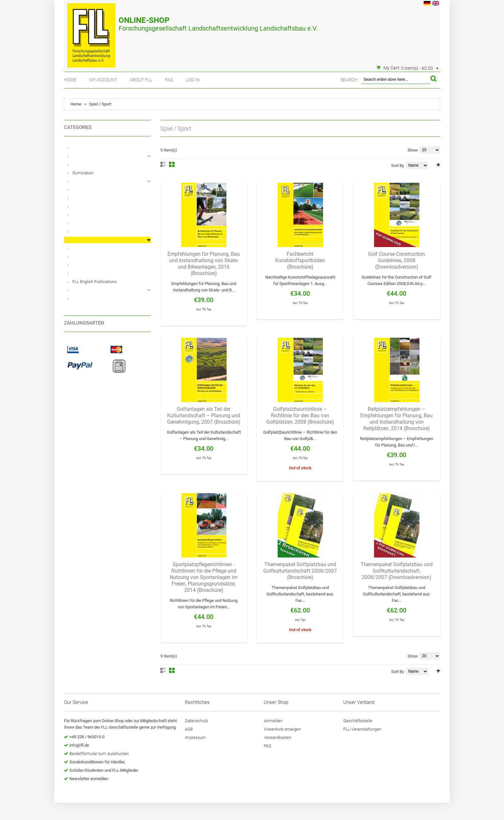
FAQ (169, 80)
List (163, 164)
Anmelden (273, 721)
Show (413, 150)
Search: (349, 80)
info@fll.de (79, 745)
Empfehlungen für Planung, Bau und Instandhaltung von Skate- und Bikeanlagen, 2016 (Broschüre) (204, 264)
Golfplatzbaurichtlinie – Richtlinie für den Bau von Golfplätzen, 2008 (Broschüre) (300, 415)
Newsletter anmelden (89, 779)
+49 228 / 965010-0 (87, 737)
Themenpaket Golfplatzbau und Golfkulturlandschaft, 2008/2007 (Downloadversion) (397, 571)
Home (70, 80)
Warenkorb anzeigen (282, 729)
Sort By (398, 166)
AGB (189, 729)
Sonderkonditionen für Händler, (97, 762)
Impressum (195, 737)
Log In (193, 80)
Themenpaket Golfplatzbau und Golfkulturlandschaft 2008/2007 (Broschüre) (300, 571)
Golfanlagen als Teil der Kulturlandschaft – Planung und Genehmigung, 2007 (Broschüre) (204, 415)
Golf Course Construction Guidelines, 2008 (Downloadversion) (396, 260)
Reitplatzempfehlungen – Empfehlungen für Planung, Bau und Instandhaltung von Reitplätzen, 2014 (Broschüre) (396, 419)
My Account (103, 80)
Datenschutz (196, 721)
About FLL (141, 80)
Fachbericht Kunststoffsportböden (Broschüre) (300, 260)
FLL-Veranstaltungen (362, 729)
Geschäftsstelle (358, 721)
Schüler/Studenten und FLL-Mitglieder (104, 770)
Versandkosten (278, 737)
